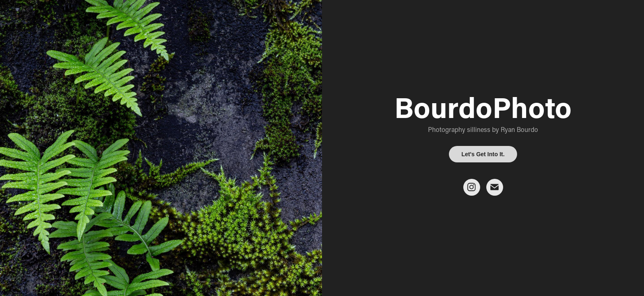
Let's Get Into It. (483, 154)
